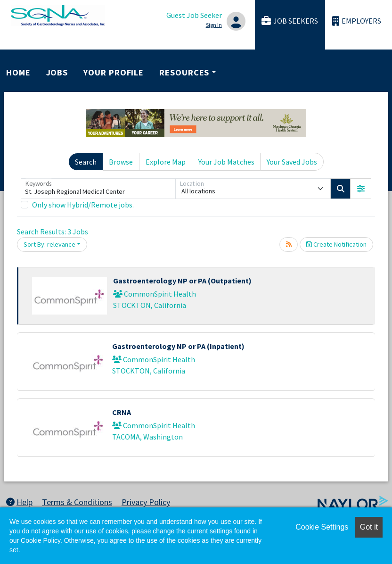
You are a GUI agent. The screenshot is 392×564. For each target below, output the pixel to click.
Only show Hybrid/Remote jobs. (83, 205)
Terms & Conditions (77, 502)
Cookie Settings (322, 527)
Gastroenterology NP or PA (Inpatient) (178, 346)
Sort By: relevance (49, 244)
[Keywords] (98, 189)
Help (19, 502)
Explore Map (166, 162)
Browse (121, 162)
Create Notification (336, 244)
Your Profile (114, 72)
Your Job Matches (226, 162)
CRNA (122, 412)
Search (86, 162)
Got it (369, 527)
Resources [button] (184, 72)
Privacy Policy (146, 502)
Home (18, 72)
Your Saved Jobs (292, 162)
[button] (361, 189)
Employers (357, 21)
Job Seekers (290, 21)
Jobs (57, 72)
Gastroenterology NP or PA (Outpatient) (182, 281)
